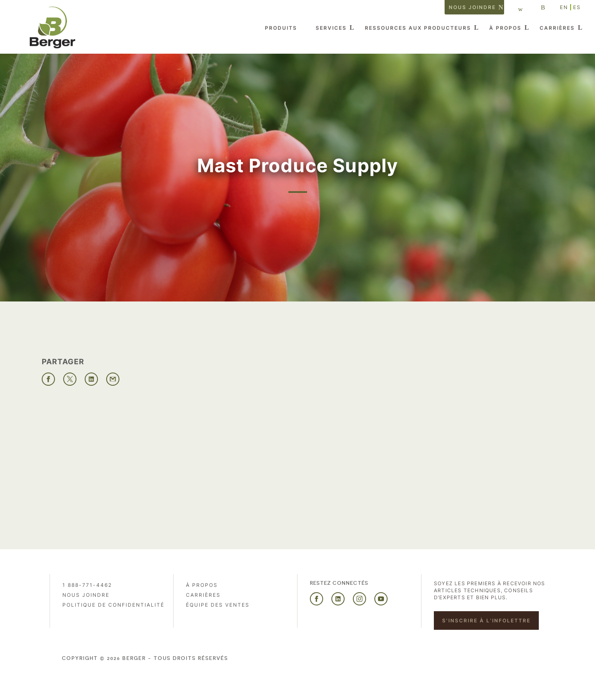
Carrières (557, 28)
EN (564, 7)
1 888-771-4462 (87, 585)
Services (331, 28)
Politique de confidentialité (113, 605)
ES (577, 7)
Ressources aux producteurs (418, 28)
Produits (281, 28)
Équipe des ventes (218, 605)
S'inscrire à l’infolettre (486, 621)
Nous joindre (472, 7)
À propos (505, 28)
